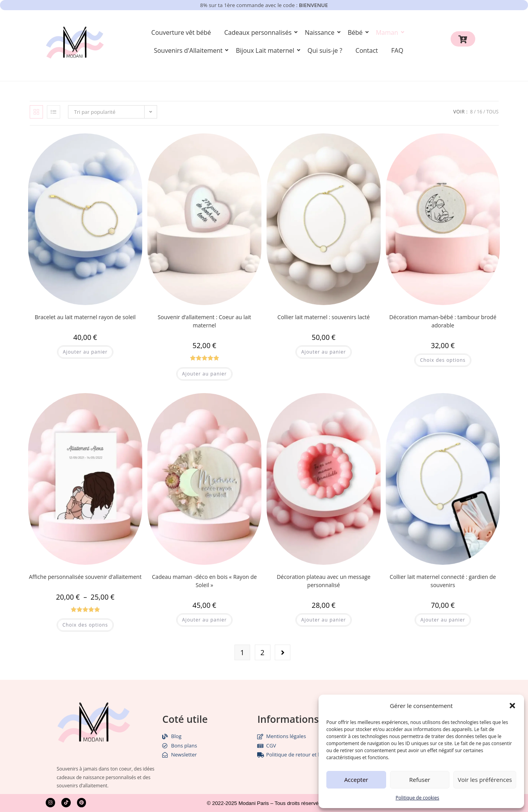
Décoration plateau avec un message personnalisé (324, 581)
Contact (367, 50)
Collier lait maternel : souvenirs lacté (324, 317)
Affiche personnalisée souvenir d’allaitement (85, 577)
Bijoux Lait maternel (266, 50)
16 (480, 112)
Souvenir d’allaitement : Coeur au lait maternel (204, 321)
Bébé (357, 32)
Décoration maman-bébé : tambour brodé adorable (443, 321)
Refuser (420, 780)
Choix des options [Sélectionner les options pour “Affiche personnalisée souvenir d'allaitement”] (85, 625)
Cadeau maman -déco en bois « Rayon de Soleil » (204, 581)
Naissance (321, 32)
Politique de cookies (417, 798)
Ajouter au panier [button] (85, 352)
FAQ (397, 50)
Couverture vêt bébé (181, 32)
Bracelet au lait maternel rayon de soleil (85, 317)
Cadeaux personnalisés (259, 32)
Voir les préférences (485, 780)
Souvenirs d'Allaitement (190, 50)
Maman (388, 32)
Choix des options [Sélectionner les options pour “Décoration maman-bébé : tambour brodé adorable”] (443, 360)
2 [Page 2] (262, 652)
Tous (492, 112)
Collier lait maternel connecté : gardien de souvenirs (443, 581)
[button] (512, 706)
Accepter (356, 780)
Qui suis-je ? (325, 50)
